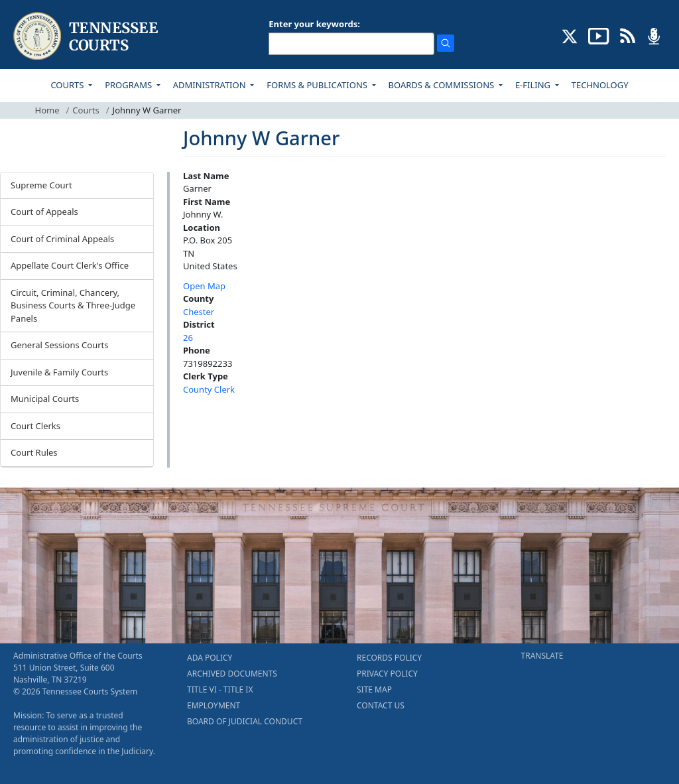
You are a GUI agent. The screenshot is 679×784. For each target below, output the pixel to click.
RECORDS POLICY (389, 658)
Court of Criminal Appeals (62, 239)
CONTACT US (381, 705)
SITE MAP (374, 689)
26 (188, 338)
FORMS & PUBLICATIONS (318, 85)
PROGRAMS (129, 85)
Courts (86, 110)
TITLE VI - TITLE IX (220, 689)
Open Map (204, 286)
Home (47, 110)
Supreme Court (41, 185)
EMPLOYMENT (214, 705)
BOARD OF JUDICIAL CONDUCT (245, 721)
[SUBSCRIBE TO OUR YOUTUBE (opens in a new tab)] (599, 35)
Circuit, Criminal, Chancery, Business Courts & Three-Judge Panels (73, 305)
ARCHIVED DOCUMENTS (232, 674)
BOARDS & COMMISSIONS (443, 85)
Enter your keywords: (314, 24)
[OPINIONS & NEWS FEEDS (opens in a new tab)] (628, 35)
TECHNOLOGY (600, 85)
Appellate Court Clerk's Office (70, 265)
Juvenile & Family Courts (59, 372)
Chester (199, 312)
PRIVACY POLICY (387, 674)
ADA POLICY (210, 658)
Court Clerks (35, 426)
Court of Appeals (44, 212)
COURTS (68, 85)
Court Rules (34, 452)
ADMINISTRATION (211, 85)
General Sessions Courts (60, 345)
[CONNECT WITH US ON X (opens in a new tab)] (570, 35)
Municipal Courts (45, 399)
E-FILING (534, 85)
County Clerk (209, 389)
